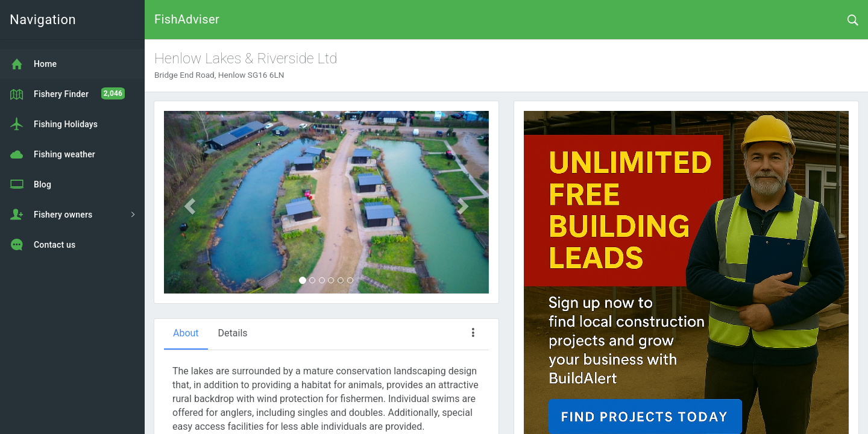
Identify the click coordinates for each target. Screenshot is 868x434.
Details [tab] (233, 333)
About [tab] (186, 333)
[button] (188, 203)
